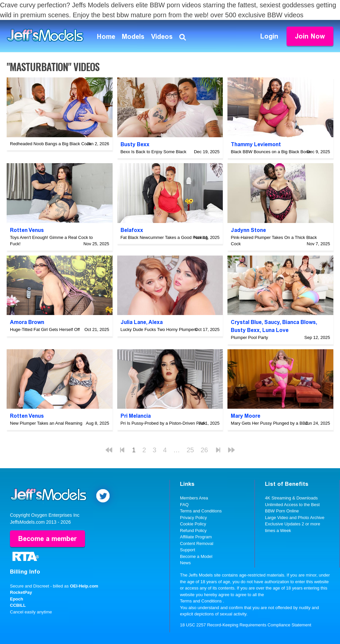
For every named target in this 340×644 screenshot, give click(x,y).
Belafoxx (132, 230)
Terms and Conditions (201, 511)
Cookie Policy (193, 524)
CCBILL (18, 605)
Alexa (156, 322)
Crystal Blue (246, 322)
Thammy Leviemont (256, 144)
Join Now (310, 36)
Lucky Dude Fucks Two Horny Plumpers (159, 329)
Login (269, 36)
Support (188, 550)
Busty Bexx (135, 144)
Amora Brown (27, 322)
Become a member (47, 539)
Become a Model (196, 556)
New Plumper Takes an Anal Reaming (46, 423)
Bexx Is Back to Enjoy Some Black (154, 152)
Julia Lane (133, 322)
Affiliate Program (196, 537)
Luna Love (275, 330)
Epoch (17, 599)
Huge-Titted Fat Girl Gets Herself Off (45, 329)
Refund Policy (193, 531)
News (185, 563)
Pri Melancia (136, 416)
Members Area (194, 498)
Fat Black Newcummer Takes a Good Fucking (164, 237)
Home (106, 37)
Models (133, 37)
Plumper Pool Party (249, 337)
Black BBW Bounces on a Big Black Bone (271, 152)
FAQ (184, 505)
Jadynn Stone (248, 230)
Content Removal (197, 543)
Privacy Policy (193, 518)
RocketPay (21, 592)
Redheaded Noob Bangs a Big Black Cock (50, 144)
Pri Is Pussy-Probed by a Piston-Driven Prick (163, 423)
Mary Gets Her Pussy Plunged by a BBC (269, 423)
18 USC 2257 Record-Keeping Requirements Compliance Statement (246, 625)
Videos (162, 37)
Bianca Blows (299, 322)
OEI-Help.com (84, 586)
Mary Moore (246, 416)
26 (204, 450)
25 (190, 450)
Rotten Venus (27, 230)
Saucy (272, 322)
